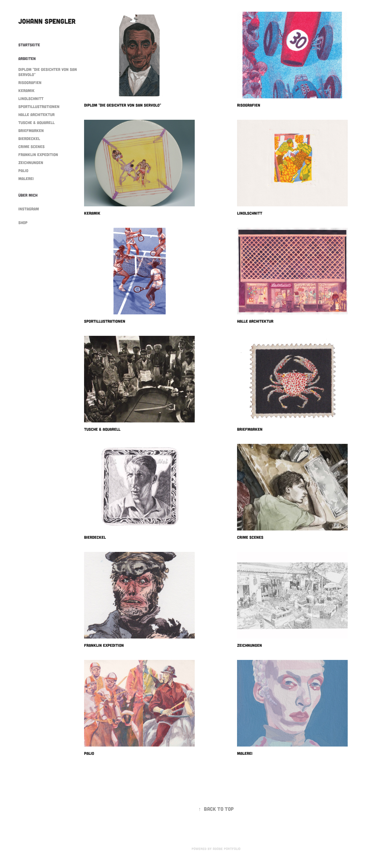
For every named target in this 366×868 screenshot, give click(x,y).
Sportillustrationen (39, 106)
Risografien (30, 82)
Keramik (26, 90)
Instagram (29, 209)
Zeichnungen (31, 162)
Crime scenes (31, 146)
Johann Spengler (47, 21)
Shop (23, 223)
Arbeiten (27, 58)
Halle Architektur (36, 114)
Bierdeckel (29, 138)
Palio (23, 170)
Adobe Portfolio (227, 849)
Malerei (26, 178)
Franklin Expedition (38, 154)
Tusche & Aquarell (36, 122)
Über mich (28, 195)
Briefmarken (31, 130)
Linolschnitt (31, 98)
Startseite (29, 45)
